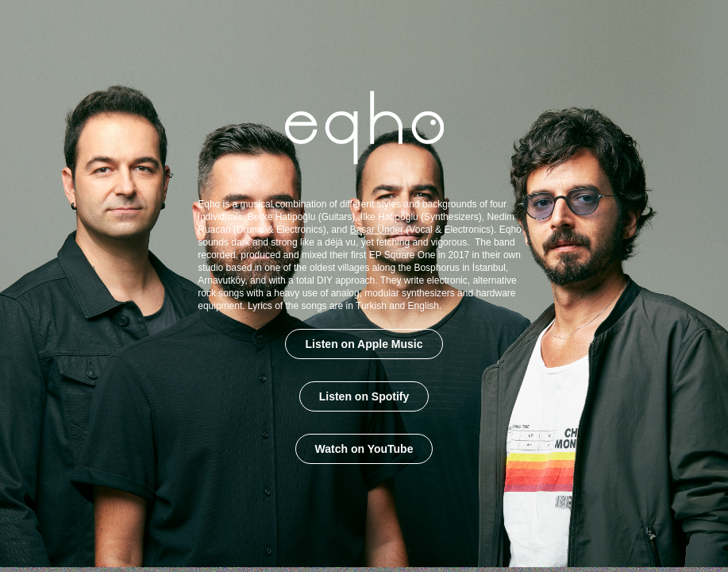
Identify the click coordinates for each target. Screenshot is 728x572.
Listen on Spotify (364, 396)
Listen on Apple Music (364, 344)
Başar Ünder (377, 230)
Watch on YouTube (364, 449)
